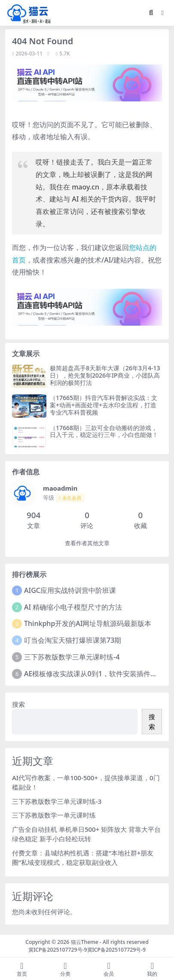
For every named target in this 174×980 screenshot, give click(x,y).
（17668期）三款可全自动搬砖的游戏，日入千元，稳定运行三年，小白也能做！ (104, 431)
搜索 (18, 704)
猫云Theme (85, 942)
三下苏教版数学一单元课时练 (54, 815)
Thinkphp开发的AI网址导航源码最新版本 (88, 623)
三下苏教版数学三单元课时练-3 (57, 801)
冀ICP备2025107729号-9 (58, 950)
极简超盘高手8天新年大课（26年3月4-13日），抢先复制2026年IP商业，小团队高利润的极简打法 (105, 375)
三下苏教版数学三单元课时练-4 (72, 657)
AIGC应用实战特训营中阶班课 (70, 590)
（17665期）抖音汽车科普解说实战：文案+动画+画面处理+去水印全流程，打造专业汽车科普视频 (104, 405)
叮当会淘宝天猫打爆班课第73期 (73, 640)
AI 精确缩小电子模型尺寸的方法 (73, 607)
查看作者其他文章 (87, 543)
